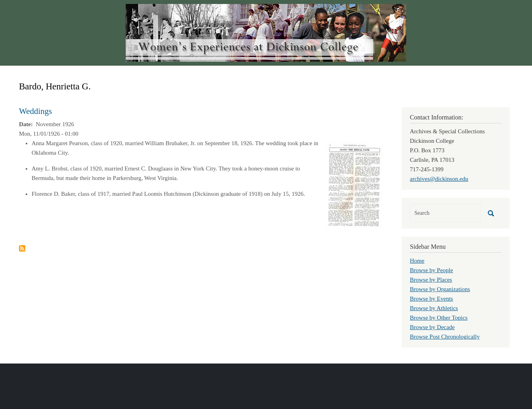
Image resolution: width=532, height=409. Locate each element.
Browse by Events (431, 299)
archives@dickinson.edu (439, 179)
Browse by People (431, 270)
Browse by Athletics (434, 308)
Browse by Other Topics (439, 318)
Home (417, 261)
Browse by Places (431, 280)
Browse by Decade (432, 327)
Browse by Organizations (440, 289)
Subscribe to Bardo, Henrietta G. (22, 248)
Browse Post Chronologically (445, 337)
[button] (354, 185)
